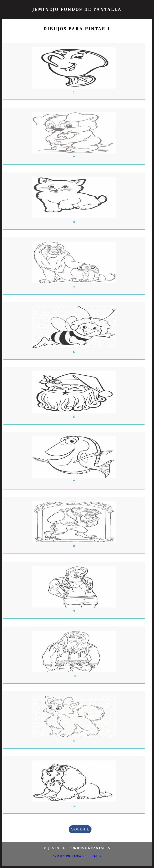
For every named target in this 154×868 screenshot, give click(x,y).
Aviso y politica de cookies (77, 856)
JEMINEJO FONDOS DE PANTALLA (77, 9)
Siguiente (80, 829)
